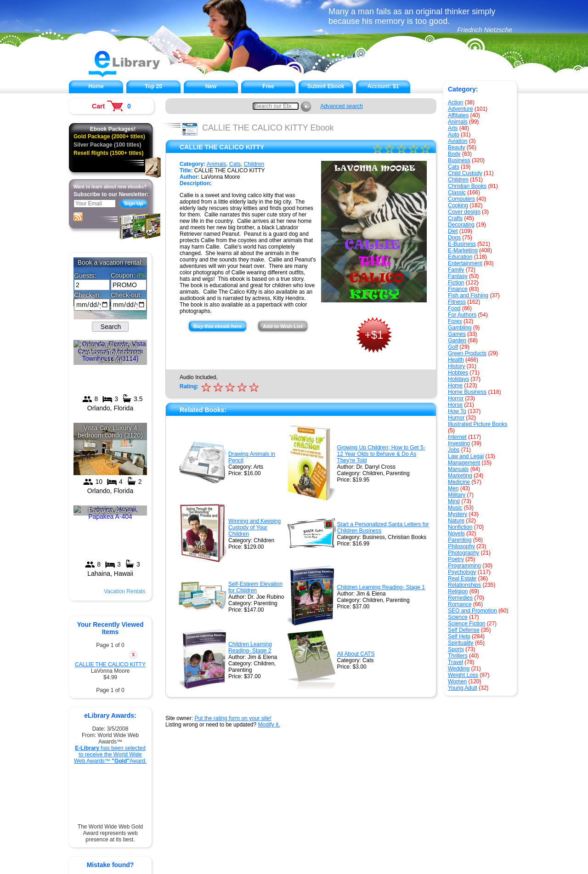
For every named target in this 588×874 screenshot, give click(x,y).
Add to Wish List (283, 326)
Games (457, 334)
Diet (453, 231)
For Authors (462, 315)
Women (457, 681)
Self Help (459, 636)
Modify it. (269, 725)
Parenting (460, 540)
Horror (456, 398)
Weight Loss (463, 675)
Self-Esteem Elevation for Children (255, 587)
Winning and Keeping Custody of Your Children (254, 528)
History (456, 366)
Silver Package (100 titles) (107, 145)
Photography (464, 553)
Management (464, 463)
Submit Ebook (326, 86)
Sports (456, 649)
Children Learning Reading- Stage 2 (250, 647)
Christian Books (467, 186)
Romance (460, 604)
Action (455, 102)
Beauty (456, 148)
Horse (455, 405)
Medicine (459, 482)
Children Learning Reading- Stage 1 (381, 587)
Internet (457, 437)
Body (454, 154)
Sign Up (134, 204)
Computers (461, 199)
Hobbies (458, 373)
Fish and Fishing (468, 295)
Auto (454, 135)
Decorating (461, 225)
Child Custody (465, 173)
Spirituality (461, 643)
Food (454, 308)
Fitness (457, 302)
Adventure (461, 109)
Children (458, 180)
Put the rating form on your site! (233, 718)
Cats (454, 167)
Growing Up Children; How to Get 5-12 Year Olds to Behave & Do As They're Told (381, 454)
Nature (456, 521)
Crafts (455, 218)
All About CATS (356, 654)
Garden (457, 341)
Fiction (456, 283)
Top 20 (153, 86)
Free (268, 86)
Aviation (458, 141)
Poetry (456, 559)
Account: (383, 86)
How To (457, 411)
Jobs (454, 450)
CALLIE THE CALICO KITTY (110, 664)
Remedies (460, 598)
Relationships (464, 585)
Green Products (467, 353)
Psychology (462, 572)
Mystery (458, 514)
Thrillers (458, 656)
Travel (455, 662)
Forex (455, 321)
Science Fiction (466, 624)
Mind (454, 501)
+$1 (374, 335)
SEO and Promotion (472, 611)
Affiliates (458, 115)
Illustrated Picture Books (478, 424)
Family (456, 270)
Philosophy (461, 546)
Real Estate (462, 579)
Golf (453, 347)
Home (96, 86)
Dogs (454, 238)
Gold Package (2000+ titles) (109, 136)
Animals (458, 122)
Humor (456, 418)
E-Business (462, 244)
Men (453, 488)
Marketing (460, 476)
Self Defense (464, 630)
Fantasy (458, 276)
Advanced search (342, 106)
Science (458, 617)
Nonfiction (460, 527)
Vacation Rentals (124, 591)
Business (459, 160)
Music (455, 508)
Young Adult (463, 688)
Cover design (464, 212)
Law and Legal (466, 456)
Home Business (467, 392)
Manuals (458, 469)
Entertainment (465, 263)
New (211, 86)
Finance (458, 289)
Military (457, 495)
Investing (459, 443)
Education (460, 257)
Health (456, 360)
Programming (464, 566)
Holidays (458, 379)
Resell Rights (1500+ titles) (108, 153)
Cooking (458, 205)
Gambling (460, 328)
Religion (458, 591)
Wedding (459, 669)
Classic (457, 193)
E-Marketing (463, 250)
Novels (456, 533)
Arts (453, 128)
